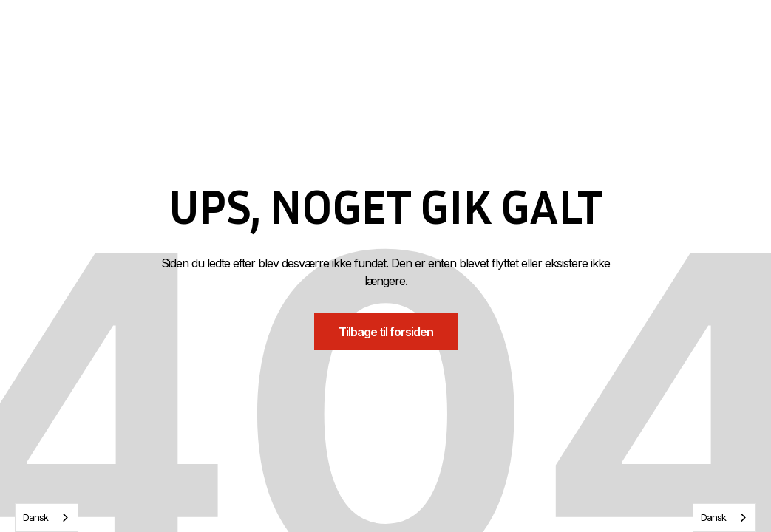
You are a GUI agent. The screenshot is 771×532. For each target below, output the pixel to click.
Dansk (35, 517)
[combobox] (47, 518)
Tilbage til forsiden (386, 332)
